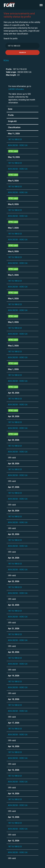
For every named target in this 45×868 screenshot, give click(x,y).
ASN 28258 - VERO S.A (18, 145)
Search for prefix (11, 39)
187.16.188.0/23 (15, 139)
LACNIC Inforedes (16, 89)
